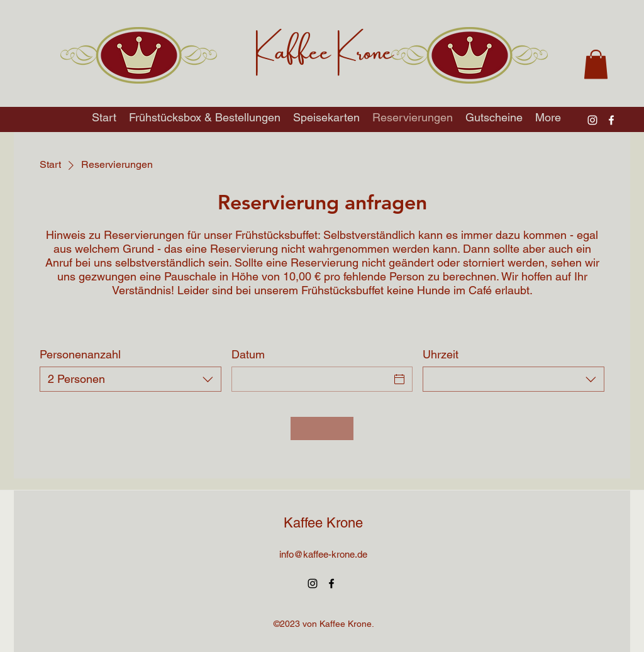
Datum (248, 354)
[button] (596, 64)
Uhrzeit (441, 354)
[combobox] (130, 379)
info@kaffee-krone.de (323, 554)
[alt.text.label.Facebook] (611, 120)
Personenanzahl (80, 354)
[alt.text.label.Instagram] (592, 120)
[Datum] (311, 379)
